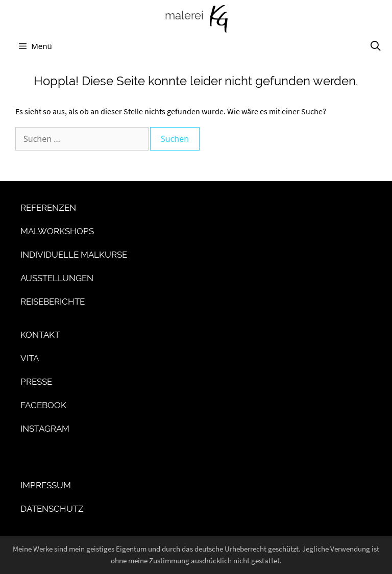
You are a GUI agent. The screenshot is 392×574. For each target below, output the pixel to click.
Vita (30, 358)
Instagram (45, 429)
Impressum (46, 485)
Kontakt (40, 335)
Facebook (43, 405)
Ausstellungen (57, 278)
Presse (36, 382)
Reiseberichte (53, 302)
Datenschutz (52, 509)
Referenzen (48, 208)
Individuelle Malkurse (74, 255)
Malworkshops (57, 231)
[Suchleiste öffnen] (375, 46)
